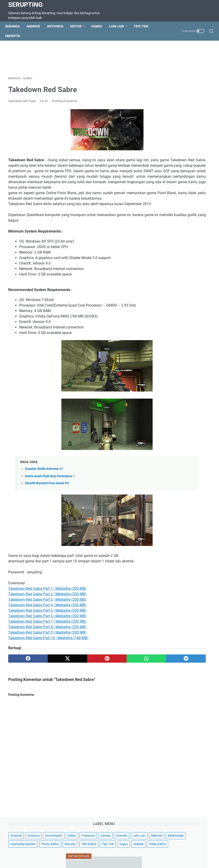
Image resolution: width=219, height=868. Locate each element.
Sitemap (62, 852)
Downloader (170, 71)
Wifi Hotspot (169, 852)
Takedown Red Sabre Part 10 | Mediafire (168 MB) (48, 663)
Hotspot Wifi (192, 852)
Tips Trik (144, 26)
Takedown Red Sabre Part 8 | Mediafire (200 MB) (47, 652)
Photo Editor (170, 105)
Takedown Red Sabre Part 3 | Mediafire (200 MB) (47, 624)
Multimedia (169, 96)
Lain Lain (119, 26)
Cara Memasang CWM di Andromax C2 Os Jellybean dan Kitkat (185, 211)
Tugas (203, 113)
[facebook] (22, 683)
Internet (201, 79)
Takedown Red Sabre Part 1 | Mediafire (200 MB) (47, 613)
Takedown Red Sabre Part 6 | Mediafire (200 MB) (47, 641)
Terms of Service (84, 852)
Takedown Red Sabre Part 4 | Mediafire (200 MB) (47, 630)
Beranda (15, 26)
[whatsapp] (102, 683)
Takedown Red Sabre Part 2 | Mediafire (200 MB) (47, 619)
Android (36, 26)
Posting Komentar (65, 104)
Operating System (195, 96)
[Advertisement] (91, 59)
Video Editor (186, 122)
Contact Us (43, 852)
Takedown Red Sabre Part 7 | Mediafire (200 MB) (47, 646)
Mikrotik (16, 36)
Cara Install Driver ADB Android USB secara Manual (181, 281)
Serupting (25, 5)
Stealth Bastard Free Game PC (47, 508)
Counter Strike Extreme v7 (44, 494)
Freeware (168, 79)
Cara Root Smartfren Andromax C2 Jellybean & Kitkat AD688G (184, 173)
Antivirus (58, 26)
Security (190, 105)
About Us (150, 852)
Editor (79, 26)
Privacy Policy (129, 852)
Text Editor (169, 113)
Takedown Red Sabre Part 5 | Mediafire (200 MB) (47, 635)
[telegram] (129, 683)
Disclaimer (107, 852)
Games (100, 26)
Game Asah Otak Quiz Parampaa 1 (50, 501)
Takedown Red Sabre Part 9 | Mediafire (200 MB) (47, 657)
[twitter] (49, 683)
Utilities (167, 122)
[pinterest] (76, 683)
